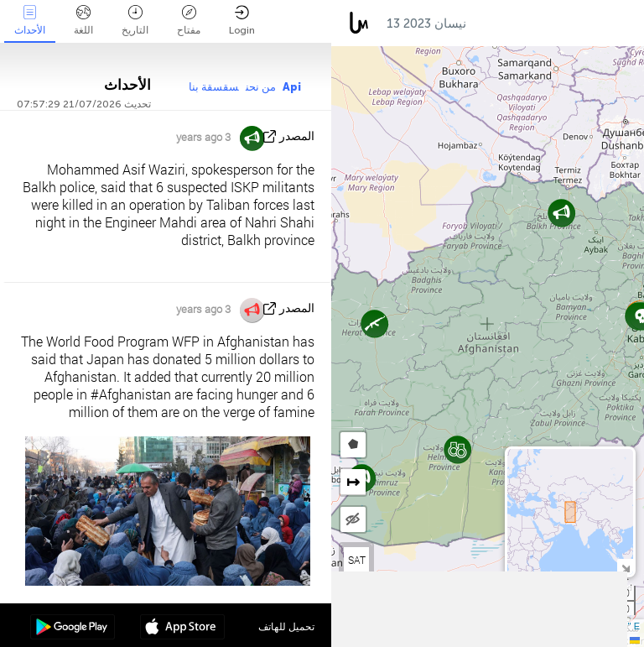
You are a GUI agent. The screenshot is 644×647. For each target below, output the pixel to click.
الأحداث (30, 21)
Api (292, 87)
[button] (457, 449)
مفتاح (189, 21)
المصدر (297, 136)
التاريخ (135, 21)
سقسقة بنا (214, 87)
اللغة (83, 21)
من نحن (261, 87)
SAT (357, 560)
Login (242, 21)
